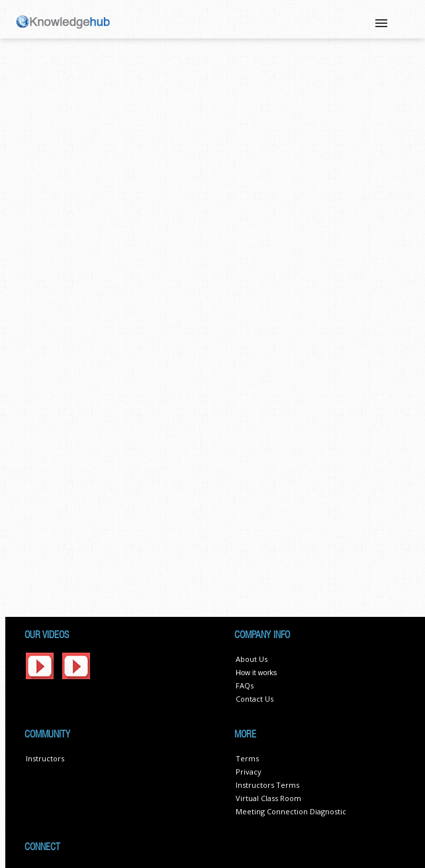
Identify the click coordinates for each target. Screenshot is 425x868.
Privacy (249, 772)
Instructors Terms (267, 785)
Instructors (45, 758)
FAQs (245, 685)
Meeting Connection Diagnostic (291, 811)
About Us (252, 659)
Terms (247, 758)
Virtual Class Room (268, 798)
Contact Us (255, 699)
